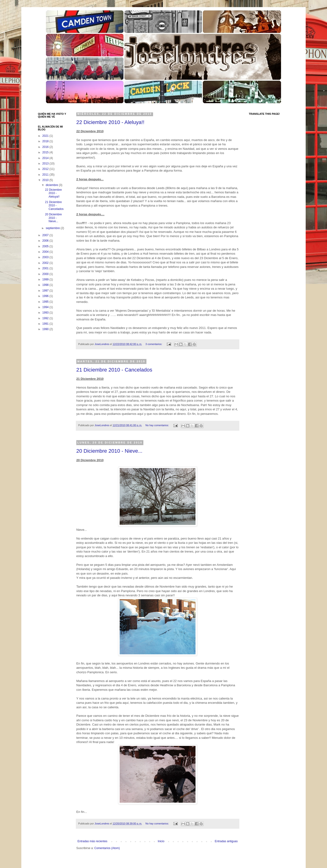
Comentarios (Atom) (107, 848)
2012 (46, 169)
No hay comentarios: (158, 425)
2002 (46, 263)
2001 (46, 268)
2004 (46, 252)
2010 (46, 180)
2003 (46, 257)
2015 (46, 152)
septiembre (53, 228)
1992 (46, 318)
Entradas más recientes (92, 841)
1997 (46, 291)
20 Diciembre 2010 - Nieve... (109, 451)
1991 (46, 324)
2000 (46, 274)
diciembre (52, 185)
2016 (46, 147)
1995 (46, 302)
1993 (46, 313)
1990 (46, 329)
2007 (46, 235)
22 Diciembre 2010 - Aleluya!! (110, 122)
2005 (46, 246)
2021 (46, 136)
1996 (46, 296)
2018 (46, 141)
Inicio (161, 841)
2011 (46, 175)
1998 (46, 285)
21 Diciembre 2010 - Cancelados (114, 370)
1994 (46, 307)
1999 (46, 279)
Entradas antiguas (226, 841)
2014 (46, 158)
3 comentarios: (154, 344)
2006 (46, 241)
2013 (46, 164)
